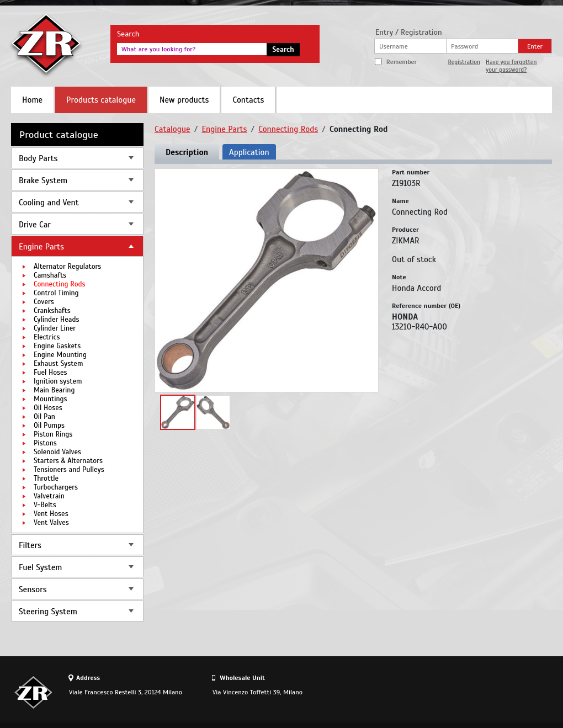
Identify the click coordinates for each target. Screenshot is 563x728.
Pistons (45, 443)
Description (187, 152)
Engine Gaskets (57, 346)
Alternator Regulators (67, 267)
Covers (44, 302)
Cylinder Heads (56, 320)
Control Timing (56, 293)
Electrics (47, 337)
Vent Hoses (51, 514)
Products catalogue (101, 100)
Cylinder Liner (55, 328)
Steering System (48, 612)
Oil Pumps (49, 426)
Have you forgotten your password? (511, 66)
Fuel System (40, 567)
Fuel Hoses (51, 373)
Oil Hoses (48, 408)
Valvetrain (49, 496)
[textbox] (192, 49)
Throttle (46, 479)
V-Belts (45, 505)
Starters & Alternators (68, 461)
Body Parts (38, 158)
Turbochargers (56, 487)
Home (32, 100)
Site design (491, 692)
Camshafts (50, 275)
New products (184, 100)
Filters (30, 545)
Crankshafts (52, 311)
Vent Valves (51, 523)
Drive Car (35, 225)
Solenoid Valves (57, 452)
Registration (464, 62)
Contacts (248, 100)
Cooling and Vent (49, 203)
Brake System (43, 180)
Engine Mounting (60, 355)
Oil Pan (44, 417)
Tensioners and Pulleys (69, 470)
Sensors (33, 589)
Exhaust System (58, 364)
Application (249, 152)
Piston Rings (53, 434)
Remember (402, 62)
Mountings (51, 399)
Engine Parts (41, 247)
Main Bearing (54, 390)
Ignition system (58, 381)
